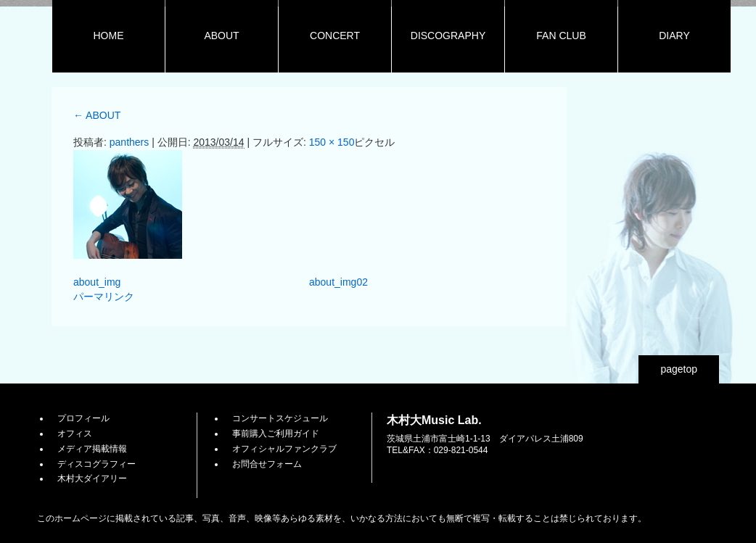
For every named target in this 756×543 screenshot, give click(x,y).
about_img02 (338, 282)
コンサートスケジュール (280, 418)
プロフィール (83, 418)
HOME (109, 36)
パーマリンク (104, 297)
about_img (97, 282)
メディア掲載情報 (92, 449)
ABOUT (221, 36)
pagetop (679, 369)
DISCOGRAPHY (448, 36)
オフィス (75, 434)
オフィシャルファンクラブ (284, 449)
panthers (129, 142)
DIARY (674, 36)
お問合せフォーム (267, 464)
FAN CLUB (561, 36)
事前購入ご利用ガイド (276, 434)
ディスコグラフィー (96, 464)
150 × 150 (332, 142)
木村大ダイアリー (92, 478)
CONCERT (335, 36)
